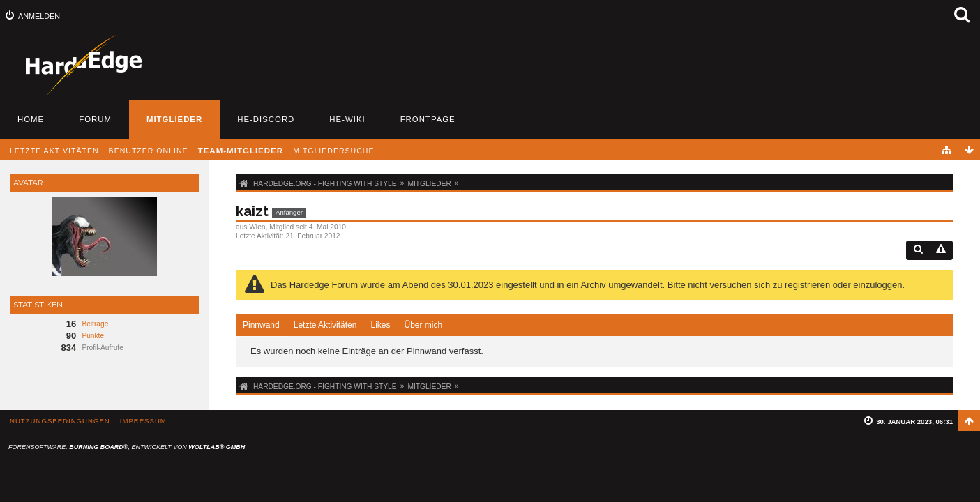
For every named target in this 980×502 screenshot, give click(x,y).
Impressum (143, 421)
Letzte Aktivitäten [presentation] (325, 325)
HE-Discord (266, 119)
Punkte (93, 336)
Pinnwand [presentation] (261, 325)
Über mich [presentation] (423, 325)
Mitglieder (174, 119)
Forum (95, 119)
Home (31, 119)
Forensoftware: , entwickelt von (127, 447)
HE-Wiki (347, 119)
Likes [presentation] (380, 325)
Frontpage (428, 119)
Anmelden (39, 16)
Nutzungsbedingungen (60, 421)
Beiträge (95, 324)
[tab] (261, 326)
